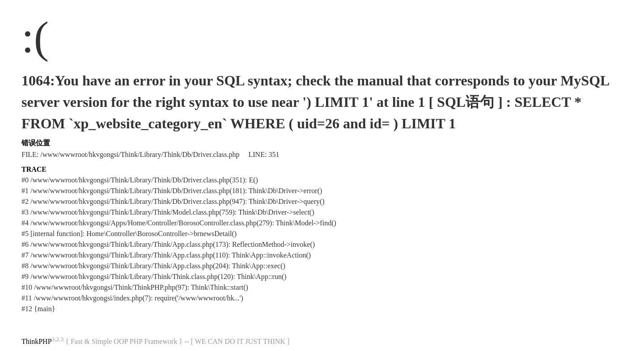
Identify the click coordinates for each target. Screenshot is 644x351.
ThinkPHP (37, 341)
